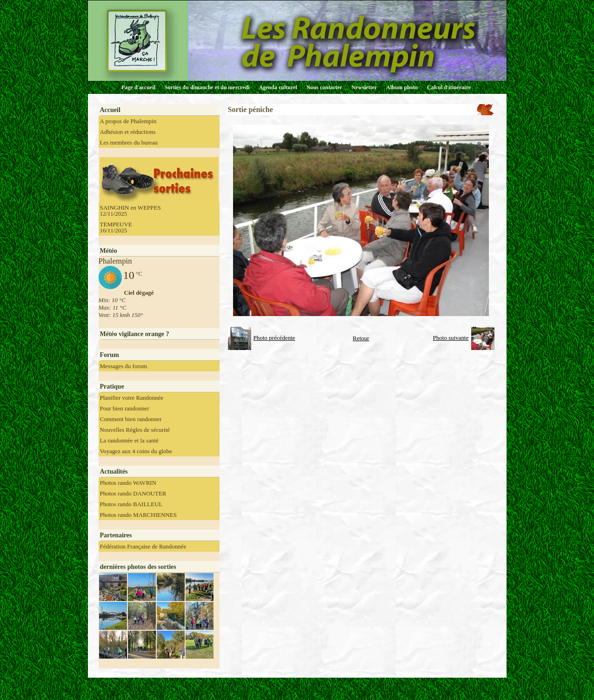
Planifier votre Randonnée (132, 398)
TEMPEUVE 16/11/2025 (116, 227)
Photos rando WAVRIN (128, 483)
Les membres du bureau (129, 142)
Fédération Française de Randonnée (143, 546)
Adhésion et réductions (128, 132)
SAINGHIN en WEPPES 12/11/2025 (130, 211)
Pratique (112, 386)
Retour (361, 338)
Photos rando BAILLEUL (131, 504)
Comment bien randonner (131, 419)
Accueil (110, 110)
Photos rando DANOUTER (133, 493)
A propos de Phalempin (128, 121)
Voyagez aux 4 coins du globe (136, 451)
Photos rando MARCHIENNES (138, 515)
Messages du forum (124, 366)
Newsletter (364, 87)
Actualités (114, 472)
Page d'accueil (138, 87)
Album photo (402, 87)
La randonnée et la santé (129, 440)
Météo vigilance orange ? (135, 334)
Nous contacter (324, 87)
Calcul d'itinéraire (449, 87)
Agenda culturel (278, 87)
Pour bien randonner (125, 408)
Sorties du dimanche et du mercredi (207, 87)
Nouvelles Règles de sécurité (135, 430)
